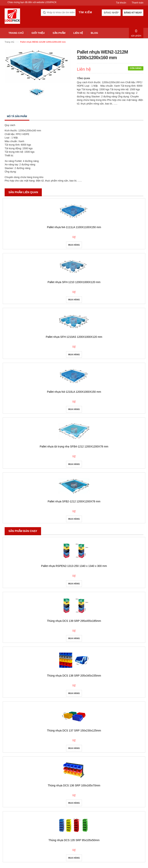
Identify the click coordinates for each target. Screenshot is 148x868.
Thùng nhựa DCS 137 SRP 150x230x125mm (74, 731)
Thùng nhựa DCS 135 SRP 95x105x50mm (74, 840)
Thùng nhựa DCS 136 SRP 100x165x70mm (74, 785)
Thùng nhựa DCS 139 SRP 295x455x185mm (74, 621)
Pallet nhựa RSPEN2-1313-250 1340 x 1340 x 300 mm (74, 566)
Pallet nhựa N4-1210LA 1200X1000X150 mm (74, 392)
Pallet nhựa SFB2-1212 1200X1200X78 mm (74, 501)
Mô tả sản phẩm (17, 116)
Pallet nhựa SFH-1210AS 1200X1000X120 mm (74, 337)
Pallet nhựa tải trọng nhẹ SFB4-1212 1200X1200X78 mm (74, 446)
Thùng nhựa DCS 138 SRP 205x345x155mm (74, 676)
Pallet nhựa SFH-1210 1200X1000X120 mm (74, 282)
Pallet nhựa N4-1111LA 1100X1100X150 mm (74, 227)
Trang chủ (9, 42)
